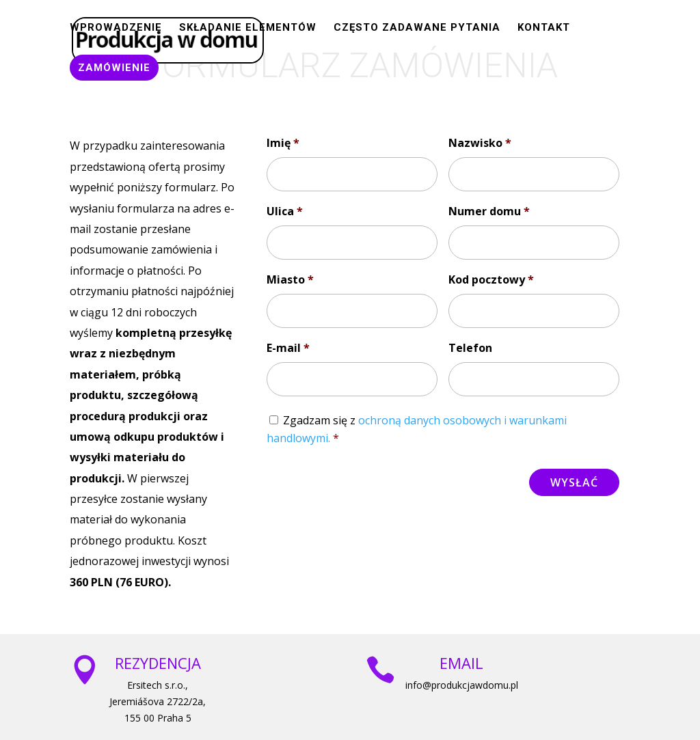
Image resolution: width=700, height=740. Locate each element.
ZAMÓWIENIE (114, 68)
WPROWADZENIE (116, 28)
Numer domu (489, 211)
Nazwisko (480, 143)
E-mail (288, 348)
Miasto (290, 280)
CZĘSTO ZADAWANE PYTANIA (417, 28)
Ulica (285, 211)
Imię (283, 143)
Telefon (470, 348)
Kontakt (544, 28)
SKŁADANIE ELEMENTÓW (248, 28)
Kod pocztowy (491, 280)
